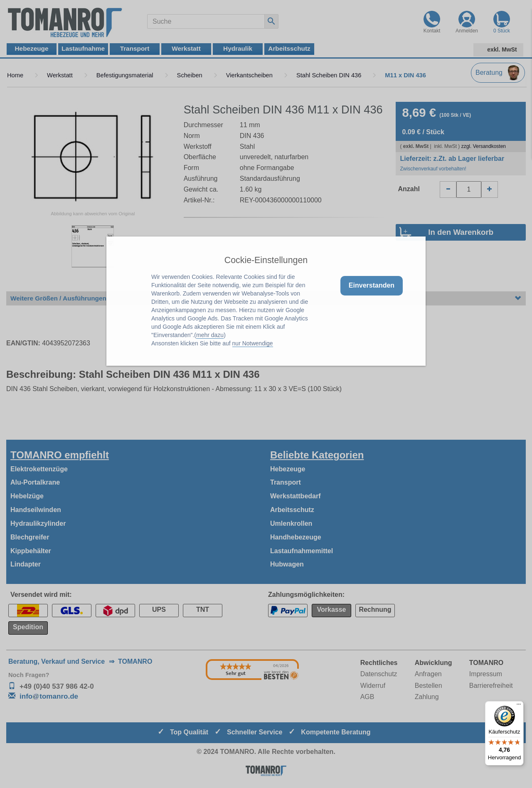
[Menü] (519, 706)
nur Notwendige (253, 343)
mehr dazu (210, 335)
